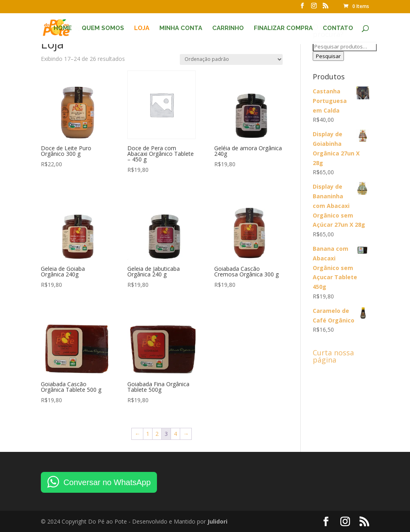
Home (63, 28)
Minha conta (181, 28)
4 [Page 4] (175, 434)
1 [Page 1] (148, 434)
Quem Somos (103, 28)
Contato (338, 28)
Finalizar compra (283, 28)
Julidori (217, 521)
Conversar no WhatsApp (107, 482)
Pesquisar (328, 56)
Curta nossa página (333, 356)
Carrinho (228, 28)
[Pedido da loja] (231, 59)
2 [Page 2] (157, 434)
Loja (142, 28)
